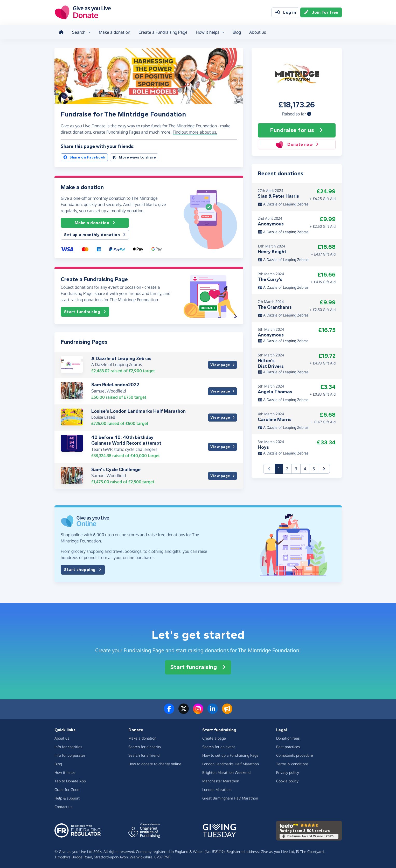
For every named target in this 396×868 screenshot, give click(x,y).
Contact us (63, 807)
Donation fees (288, 738)
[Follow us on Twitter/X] (184, 712)
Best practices (288, 747)
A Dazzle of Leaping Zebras (121, 359)
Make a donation (114, 32)
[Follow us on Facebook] (169, 712)
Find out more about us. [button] (195, 132)
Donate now (297, 144)
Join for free (321, 12)
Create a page (214, 738)
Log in (285, 12)
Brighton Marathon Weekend (226, 772)
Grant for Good (67, 790)
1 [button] (281, 468)
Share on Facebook (84, 157)
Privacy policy (288, 772)
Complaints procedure (295, 755)
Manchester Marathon (221, 781)
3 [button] (296, 469)
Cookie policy (287, 781)
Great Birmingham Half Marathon (230, 798)
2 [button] (287, 469)
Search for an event (219, 747)
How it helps (65, 772)
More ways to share (134, 157)
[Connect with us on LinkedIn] (213, 712)
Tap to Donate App (70, 781)
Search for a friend (144, 755)
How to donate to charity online (155, 764)
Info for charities (68, 747)
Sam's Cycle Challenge (116, 470)
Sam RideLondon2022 (115, 385)
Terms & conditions (292, 764)
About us (258, 32)
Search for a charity (145, 747)
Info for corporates (70, 755)
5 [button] (314, 469)
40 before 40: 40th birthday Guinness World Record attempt (126, 440)
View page (222, 365)
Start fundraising (85, 312)
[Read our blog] (227, 712)
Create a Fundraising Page (163, 32)
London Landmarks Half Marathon (231, 764)
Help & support (67, 798)
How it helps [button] (207, 32)
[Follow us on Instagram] (198, 712)
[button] (309, 114)
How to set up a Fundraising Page (230, 755)
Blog (237, 32)
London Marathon (217, 790)
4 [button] (305, 469)
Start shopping (83, 570)
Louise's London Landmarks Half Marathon (138, 411)
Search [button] (79, 32)
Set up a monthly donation (95, 235)
